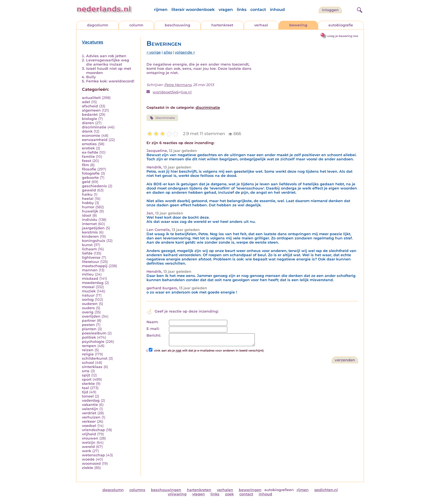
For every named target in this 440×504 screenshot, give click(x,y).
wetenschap (93, 455)
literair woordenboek (193, 10)
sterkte (88, 384)
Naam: (152, 322)
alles (168, 52)
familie (88, 157)
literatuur (90, 262)
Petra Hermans (178, 85)
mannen (90, 270)
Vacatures (93, 42)
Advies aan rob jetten (106, 56)
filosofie (89, 169)
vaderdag (91, 400)
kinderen (90, 236)
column (136, 25)
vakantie (90, 405)
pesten (88, 325)
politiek (89, 337)
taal (85, 388)
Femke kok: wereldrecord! (110, 81)
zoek (229, 494)
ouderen (90, 304)
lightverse (91, 257)
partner (89, 321)
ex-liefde (90, 152)
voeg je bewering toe (343, 36)
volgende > (185, 52)
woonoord (91, 463)
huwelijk (90, 211)
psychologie (93, 342)
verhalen (225, 490)
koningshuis (94, 241)
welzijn (89, 442)
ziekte (88, 468)
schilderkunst (95, 358)
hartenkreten (199, 490)
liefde (87, 253)
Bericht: (154, 335)
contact (258, 10)
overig (88, 312)
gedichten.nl (326, 490)
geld (86, 182)
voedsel (89, 426)
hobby (88, 203)
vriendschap (93, 430)
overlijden (91, 316)
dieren (88, 123)
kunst (87, 245)
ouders (88, 308)
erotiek (88, 148)
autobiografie (341, 25)
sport (87, 379)
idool (87, 215)
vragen (226, 10)
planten (89, 329)
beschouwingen (166, 490)
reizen (88, 350)
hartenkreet (222, 25)
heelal (88, 199)
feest (87, 161)
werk (87, 451)
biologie (90, 119)
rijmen (161, 10)
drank (87, 131)
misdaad (90, 278)
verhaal (261, 25)
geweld (89, 190)
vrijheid (89, 434)
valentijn (90, 409)
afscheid (90, 106)
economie (91, 136)
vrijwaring (177, 494)
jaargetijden (93, 228)
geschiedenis (94, 186)
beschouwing (177, 25)
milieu (88, 274)
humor (88, 207)
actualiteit (91, 98)
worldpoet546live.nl (172, 92)
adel (86, 102)
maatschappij (95, 266)
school (88, 363)
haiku (87, 194)
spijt (86, 375)
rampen (89, 346)
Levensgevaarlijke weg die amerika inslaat (108, 62)
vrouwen (90, 438)
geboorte (90, 178)
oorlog (88, 300)
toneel (88, 396)
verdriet (89, 413)
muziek (89, 291)
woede (88, 459)
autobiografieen (279, 490)
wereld (88, 447)
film (85, 165)
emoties (89, 144)
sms (86, 371)
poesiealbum (94, 333)
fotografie (91, 173)
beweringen (250, 490)
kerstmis (90, 232)
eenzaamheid (95, 140)
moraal (88, 287)
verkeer (89, 421)
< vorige (154, 52)
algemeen (91, 110)
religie (88, 354)
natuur (88, 295)
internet (89, 224)
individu (90, 220)
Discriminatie (162, 118)
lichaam (89, 249)
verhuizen (91, 417)
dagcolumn (98, 25)
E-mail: (153, 329)
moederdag (93, 283)
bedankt (90, 115)
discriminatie (94, 127)
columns (137, 490)
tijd (85, 392)
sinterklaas (92, 367)
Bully (91, 77)
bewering (298, 25)
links (242, 10)
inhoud (277, 10)
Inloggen (330, 10)
